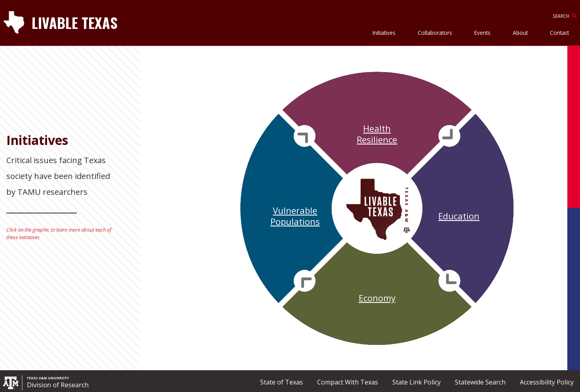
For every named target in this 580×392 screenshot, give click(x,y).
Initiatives (384, 33)
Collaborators (435, 33)
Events (482, 33)
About (520, 33)
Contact (559, 33)
